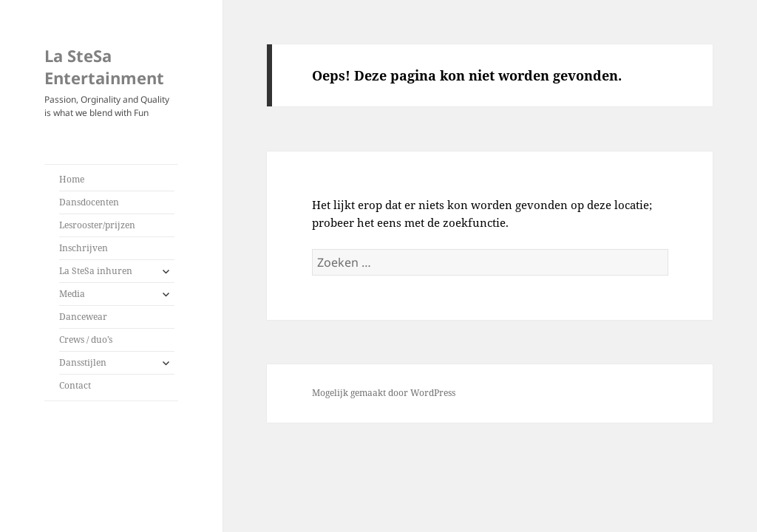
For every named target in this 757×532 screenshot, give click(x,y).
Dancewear (83, 317)
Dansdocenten (89, 202)
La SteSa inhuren (96, 271)
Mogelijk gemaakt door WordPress (384, 393)
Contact (75, 385)
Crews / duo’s (86, 340)
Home (72, 179)
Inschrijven (84, 248)
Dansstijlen (83, 362)
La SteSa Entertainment (104, 66)
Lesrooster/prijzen (97, 225)
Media (72, 294)
